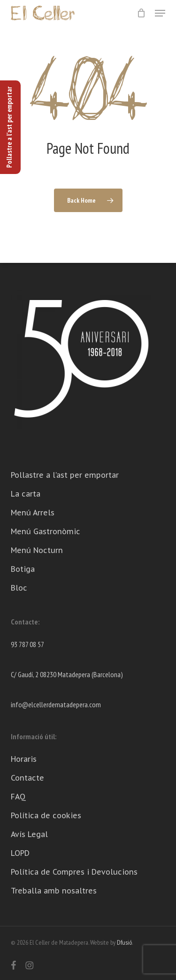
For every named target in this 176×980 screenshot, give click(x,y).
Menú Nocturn (37, 550)
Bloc (19, 588)
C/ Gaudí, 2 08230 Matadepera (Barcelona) (67, 674)
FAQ (18, 797)
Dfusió (124, 942)
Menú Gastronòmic (46, 531)
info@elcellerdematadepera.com (56, 704)
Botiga (23, 569)
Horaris (24, 759)
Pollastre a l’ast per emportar (65, 475)
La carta (26, 494)
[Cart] (141, 13)
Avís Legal (29, 834)
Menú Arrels (33, 513)
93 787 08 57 (27, 644)
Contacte (27, 778)
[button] (160, 13)
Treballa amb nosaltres (54, 891)
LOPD (20, 853)
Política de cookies (46, 815)
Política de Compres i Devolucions (74, 872)
